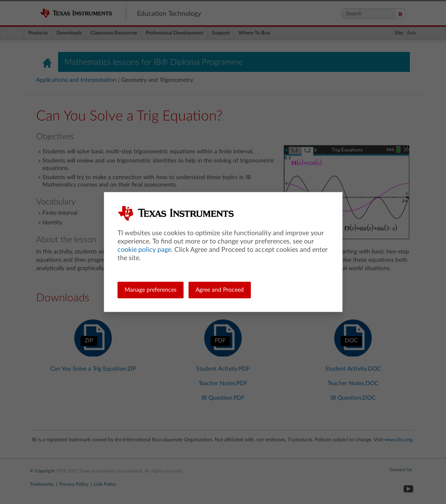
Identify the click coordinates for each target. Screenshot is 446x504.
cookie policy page (144, 250)
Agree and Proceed (220, 290)
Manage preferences (151, 290)
